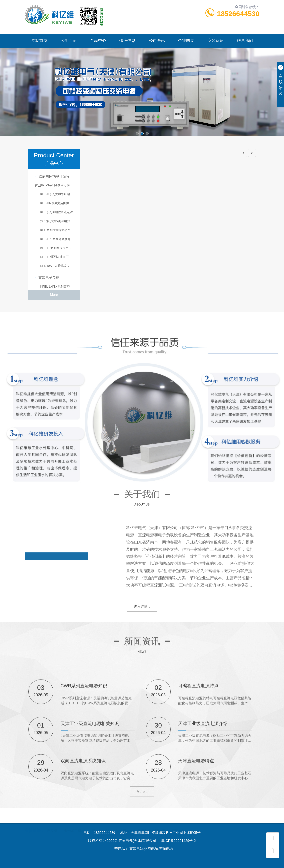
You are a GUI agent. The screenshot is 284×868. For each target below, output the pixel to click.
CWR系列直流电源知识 (84, 747)
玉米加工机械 (74, 825)
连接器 (52, 825)
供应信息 (127, 40)
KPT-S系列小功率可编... (56, 185)
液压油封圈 (100, 825)
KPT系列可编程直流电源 (57, 212)
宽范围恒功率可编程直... (52, 178)
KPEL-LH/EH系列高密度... (57, 287)
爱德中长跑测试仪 (151, 825)
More (54, 295)
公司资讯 (157, 40)
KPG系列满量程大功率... (57, 230)
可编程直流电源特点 (198, 747)
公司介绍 (69, 40)
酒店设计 (178, 825)
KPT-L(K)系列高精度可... (57, 239)
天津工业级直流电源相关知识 (90, 785)
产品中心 (98, 40)
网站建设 (123, 825)
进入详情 (142, 616)
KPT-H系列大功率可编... (56, 194)
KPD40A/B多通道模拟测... (57, 266)
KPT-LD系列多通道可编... (57, 257)
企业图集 (186, 40)
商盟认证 (216, 40)
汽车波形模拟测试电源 (55, 221)
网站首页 (39, 40)
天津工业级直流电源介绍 (203, 785)
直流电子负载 (49, 278)
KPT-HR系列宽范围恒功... (57, 203)
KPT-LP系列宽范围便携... (57, 248)
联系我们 (245, 40)
